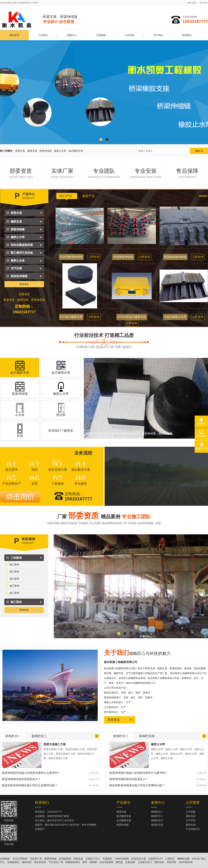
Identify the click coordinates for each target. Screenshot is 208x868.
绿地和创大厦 (138, 859)
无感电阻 (107, 859)
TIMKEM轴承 (122, 859)
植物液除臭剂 (73, 862)
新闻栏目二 (157, 816)
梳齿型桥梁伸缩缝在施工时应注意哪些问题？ (30, 785)
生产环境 (191, 820)
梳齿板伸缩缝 (19, 276)
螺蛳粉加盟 (183, 859)
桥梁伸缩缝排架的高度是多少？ (21, 779)
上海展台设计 (145, 862)
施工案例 (14, 564)
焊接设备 (78, 859)
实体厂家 (62, 173)
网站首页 (14, 35)
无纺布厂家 (36, 859)
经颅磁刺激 (65, 859)
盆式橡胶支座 (124, 820)
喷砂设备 (159, 862)
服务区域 (191, 825)
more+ (204, 196)
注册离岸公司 (155, 859)
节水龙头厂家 (56, 862)
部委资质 (21, 173)
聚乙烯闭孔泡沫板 (22, 253)
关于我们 (158, 35)
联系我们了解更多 (61, 431)
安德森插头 (13, 862)
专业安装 (146, 173)
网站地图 (192, 3)
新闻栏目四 (157, 825)
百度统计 (40, 829)
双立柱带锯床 (20, 859)
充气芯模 (16, 268)
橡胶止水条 (18, 260)
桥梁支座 (20, 151)
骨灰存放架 (40, 862)
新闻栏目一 (157, 812)
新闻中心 (72, 35)
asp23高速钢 (106, 862)
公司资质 (129, 35)
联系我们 (204, 3)
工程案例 (101, 35)
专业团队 (104, 173)
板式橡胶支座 (76, 151)
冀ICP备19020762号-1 (57, 825)
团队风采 (191, 816)
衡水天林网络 (89, 825)
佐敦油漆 (130, 862)
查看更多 (24, 284)
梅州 (85, 862)
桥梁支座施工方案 (55, 744)
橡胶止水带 (60, 151)
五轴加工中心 (93, 859)
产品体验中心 (193, 829)
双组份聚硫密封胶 (22, 245)
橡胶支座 (32, 151)
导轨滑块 (171, 862)
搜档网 (93, 862)
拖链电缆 (27, 862)
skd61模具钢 (186, 862)
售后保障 (187, 173)
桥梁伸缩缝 (46, 151)
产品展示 (43, 35)
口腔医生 (170, 859)
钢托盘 (119, 862)
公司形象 (191, 812)
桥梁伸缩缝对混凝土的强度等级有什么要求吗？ (31, 773)
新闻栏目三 (157, 820)
